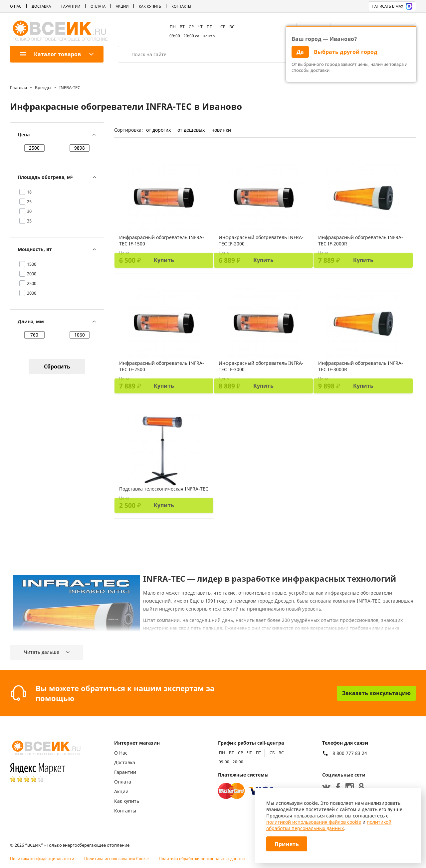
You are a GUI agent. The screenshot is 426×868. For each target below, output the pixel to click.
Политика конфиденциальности (42, 859)
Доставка (41, 6)
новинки (221, 130)
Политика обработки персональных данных (202, 859)
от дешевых (191, 130)
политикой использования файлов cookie (314, 822)
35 (29, 221)
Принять (287, 844)
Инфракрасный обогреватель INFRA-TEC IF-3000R (361, 366)
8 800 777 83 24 (350, 753)
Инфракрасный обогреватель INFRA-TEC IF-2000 (261, 240)
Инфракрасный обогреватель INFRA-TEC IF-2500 (162, 366)
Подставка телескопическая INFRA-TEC (164, 489)
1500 (32, 264)
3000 (32, 293)
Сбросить (57, 366)
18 (29, 192)
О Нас (16, 6)
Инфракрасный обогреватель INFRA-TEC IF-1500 (162, 240)
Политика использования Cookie (116, 859)
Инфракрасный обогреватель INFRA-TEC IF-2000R (361, 240)
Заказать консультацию (376, 693)
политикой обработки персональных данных (329, 825)
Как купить (150, 6)
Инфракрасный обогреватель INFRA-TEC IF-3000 (261, 366)
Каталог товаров (50, 54)
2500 (32, 283)
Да (300, 52)
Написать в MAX (392, 6)
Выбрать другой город (346, 52)
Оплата (98, 6)
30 (29, 211)
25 (29, 202)
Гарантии (71, 6)
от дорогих (158, 130)
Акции (122, 6)
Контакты (181, 6)
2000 (32, 274)
